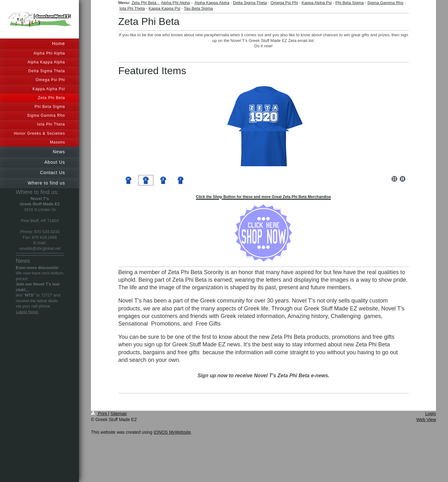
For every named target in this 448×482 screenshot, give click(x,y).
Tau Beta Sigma (198, 8)
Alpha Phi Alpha (176, 3)
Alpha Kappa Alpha (212, 3)
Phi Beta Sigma (349, 3)
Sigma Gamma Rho (385, 3)
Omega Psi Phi (284, 3)
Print (100, 414)
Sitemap (119, 414)
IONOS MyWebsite (172, 432)
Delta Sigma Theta (250, 3)
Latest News (27, 312)
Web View (426, 420)
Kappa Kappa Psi (164, 8)
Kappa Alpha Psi (317, 3)
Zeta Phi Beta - (146, 3)
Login (431, 414)
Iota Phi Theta (132, 8)
